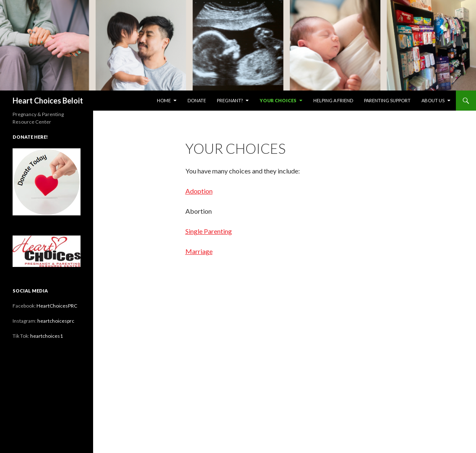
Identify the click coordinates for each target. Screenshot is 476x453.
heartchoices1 (47, 336)
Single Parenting (209, 231)
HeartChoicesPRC (57, 306)
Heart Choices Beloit (48, 101)
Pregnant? (230, 100)
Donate (197, 100)
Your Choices (278, 100)
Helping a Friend (333, 100)
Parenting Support (387, 100)
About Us (433, 100)
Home (164, 100)
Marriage (199, 251)
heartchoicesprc (56, 321)
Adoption (199, 191)
